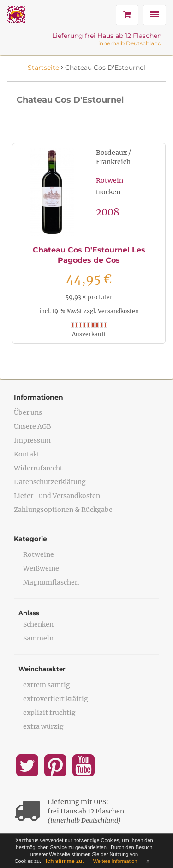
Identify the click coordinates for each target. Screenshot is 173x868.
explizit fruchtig (49, 713)
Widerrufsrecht (38, 468)
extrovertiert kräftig (56, 699)
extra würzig (43, 726)
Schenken (38, 624)
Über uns (28, 412)
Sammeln (38, 638)
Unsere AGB (33, 426)
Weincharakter (42, 669)
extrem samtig (47, 685)
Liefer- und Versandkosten (57, 496)
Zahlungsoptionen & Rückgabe (63, 510)
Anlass (29, 613)
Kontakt (27, 454)
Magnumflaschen (51, 582)
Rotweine (39, 554)
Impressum (32, 440)
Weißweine (41, 568)
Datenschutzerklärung (50, 482)
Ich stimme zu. (65, 861)
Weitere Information (115, 861)
